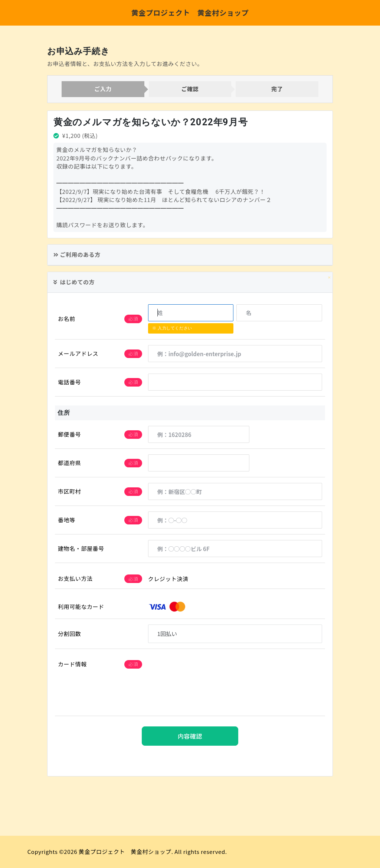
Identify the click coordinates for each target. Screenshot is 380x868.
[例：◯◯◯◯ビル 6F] (235, 549)
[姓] (191, 312)
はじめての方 (74, 282)
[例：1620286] (199, 434)
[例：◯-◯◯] (235, 520)
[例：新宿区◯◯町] (235, 491)
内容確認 (190, 736)
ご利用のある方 (77, 254)
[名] (279, 312)
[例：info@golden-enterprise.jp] (235, 354)
